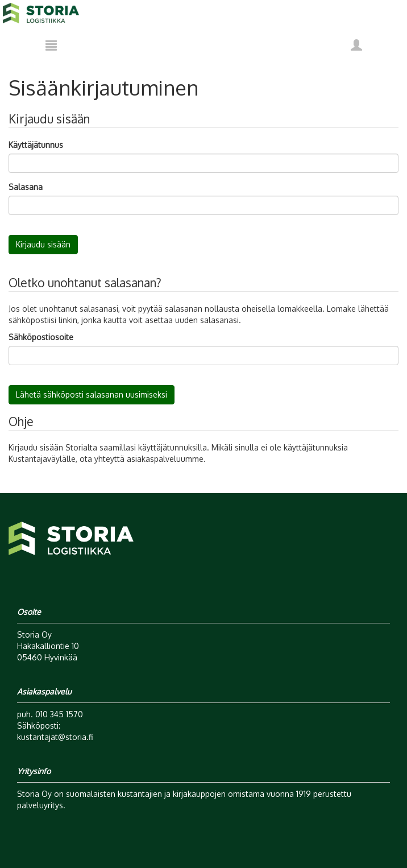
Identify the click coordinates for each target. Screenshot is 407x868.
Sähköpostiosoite (41, 337)
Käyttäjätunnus (36, 145)
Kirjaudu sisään (43, 244)
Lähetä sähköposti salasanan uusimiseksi (92, 394)
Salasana (26, 187)
